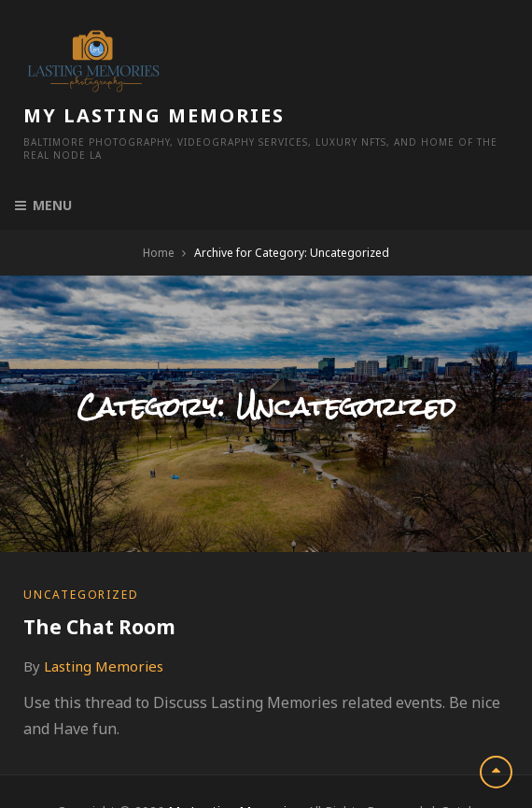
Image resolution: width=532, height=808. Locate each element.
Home (159, 194)
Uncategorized (81, 536)
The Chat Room (99, 568)
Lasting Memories (104, 607)
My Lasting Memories (303, 44)
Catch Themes (299, 772)
